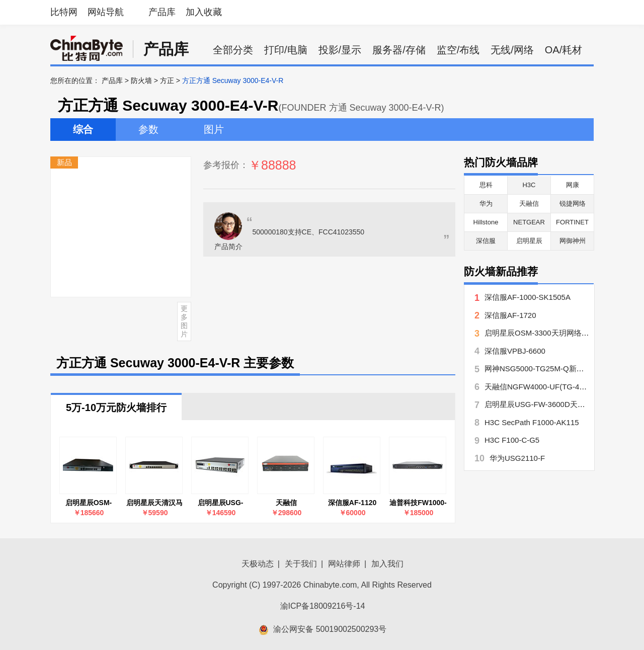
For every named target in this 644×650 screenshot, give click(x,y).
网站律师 (344, 564)
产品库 (162, 12)
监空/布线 (458, 50)
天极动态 (258, 564)
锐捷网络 (573, 204)
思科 (486, 185)
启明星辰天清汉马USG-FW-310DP (154, 503)
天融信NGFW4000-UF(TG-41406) (542, 387)
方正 (167, 80)
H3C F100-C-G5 (512, 440)
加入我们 (387, 564)
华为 (486, 204)
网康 (573, 185)
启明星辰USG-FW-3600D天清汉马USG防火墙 (220, 503)
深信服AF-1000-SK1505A (528, 297)
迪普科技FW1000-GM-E (418, 503)
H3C (529, 185)
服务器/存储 (399, 50)
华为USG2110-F (517, 458)
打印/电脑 (286, 50)
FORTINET (572, 222)
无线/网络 (512, 50)
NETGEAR (529, 222)
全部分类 (233, 50)
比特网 (64, 12)
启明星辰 (529, 241)
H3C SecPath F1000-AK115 (532, 422)
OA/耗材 (563, 50)
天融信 (529, 204)
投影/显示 (340, 50)
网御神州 (573, 241)
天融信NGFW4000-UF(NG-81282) (287, 503)
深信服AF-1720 (510, 315)
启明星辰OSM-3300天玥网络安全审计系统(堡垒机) (88, 503)
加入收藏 (204, 12)
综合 (83, 129)
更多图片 (184, 321)
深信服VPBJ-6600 (515, 351)
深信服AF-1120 (352, 503)
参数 (148, 129)
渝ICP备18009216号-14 (323, 606)
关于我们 (301, 564)
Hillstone (486, 222)
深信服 (486, 241)
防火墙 (141, 80)
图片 (214, 129)
